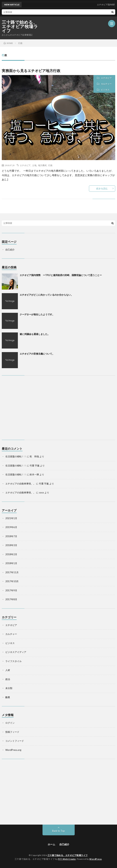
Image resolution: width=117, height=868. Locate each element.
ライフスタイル (13, 661)
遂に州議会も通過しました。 (35, 334)
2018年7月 (11, 536)
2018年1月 (11, 563)
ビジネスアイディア (16, 652)
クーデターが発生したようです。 (37, 314)
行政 (50, 165)
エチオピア (106, 78)
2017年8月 (11, 599)
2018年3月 (11, 545)
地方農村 (42, 165)
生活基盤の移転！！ (16, 456)
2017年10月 (12, 581)
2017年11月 (12, 572)
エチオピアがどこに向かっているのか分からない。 (46, 295)
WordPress (96, 859)
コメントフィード (15, 741)
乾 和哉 (34, 456)
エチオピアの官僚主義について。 (37, 354)
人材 (8, 670)
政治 (8, 679)
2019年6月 (11, 527)
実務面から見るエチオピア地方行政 (31, 71)
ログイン (10, 723)
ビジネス (105, 90)
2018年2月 (11, 554)
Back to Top (58, 831)
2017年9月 (11, 590)
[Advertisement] (58, 408)
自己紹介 (10, 250)
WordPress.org (13, 750)
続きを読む (102, 188)
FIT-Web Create (67, 859)
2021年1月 (11, 518)
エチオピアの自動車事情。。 (20, 484)
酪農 (8, 697)
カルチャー (106, 84)
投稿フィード (12, 732)
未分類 (9, 688)
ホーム (51, 844)
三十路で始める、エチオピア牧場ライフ (20, 26)
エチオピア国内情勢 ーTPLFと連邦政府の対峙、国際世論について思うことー (61, 275)
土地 (34, 165)
